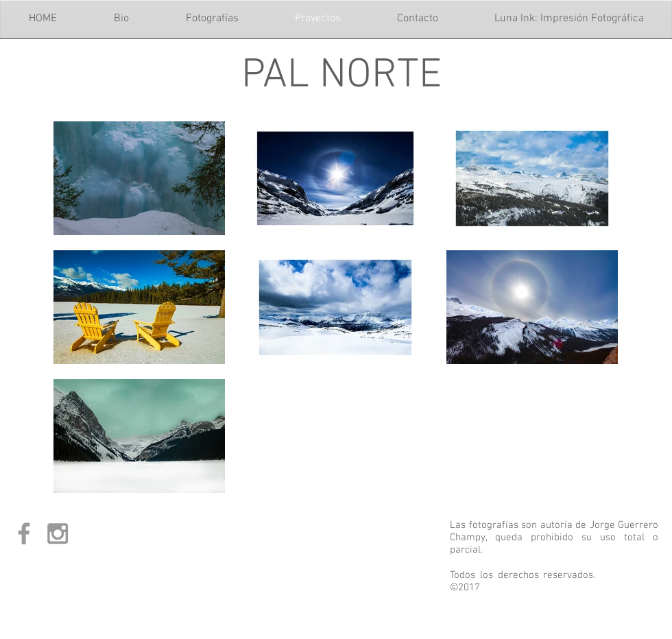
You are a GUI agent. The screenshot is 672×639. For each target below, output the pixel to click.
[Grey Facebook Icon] (24, 533)
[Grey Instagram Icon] (58, 533)
